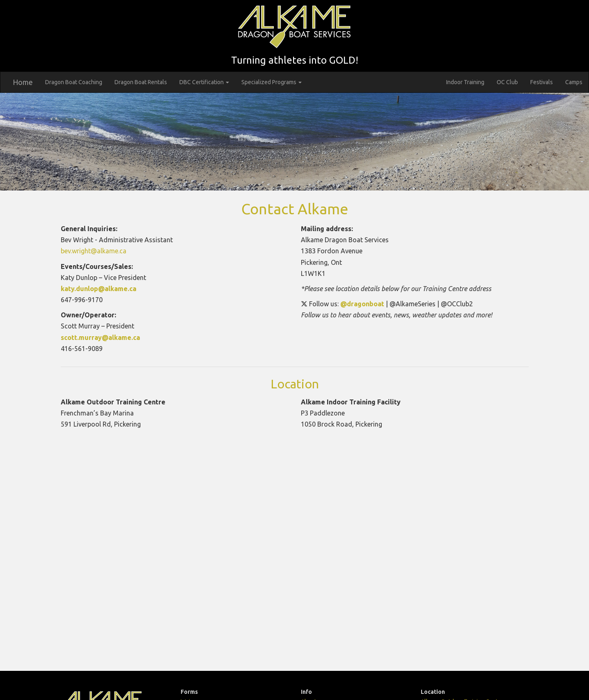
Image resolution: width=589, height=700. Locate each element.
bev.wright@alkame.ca (94, 251)
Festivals (542, 82)
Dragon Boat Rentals (141, 82)
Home (23, 82)
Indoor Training (465, 82)
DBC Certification (204, 82)
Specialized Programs (272, 82)
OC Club (507, 82)
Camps (574, 82)
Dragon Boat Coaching (74, 82)
